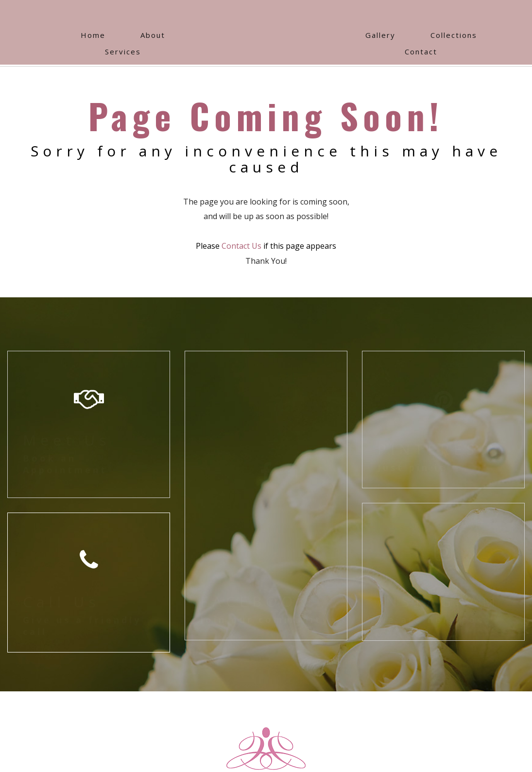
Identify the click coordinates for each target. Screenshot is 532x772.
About (153, 35)
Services (123, 51)
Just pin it (412, 467)
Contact (421, 51)
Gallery (380, 35)
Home (93, 35)
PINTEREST (435, 449)
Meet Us (67, 440)
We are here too (431, 619)
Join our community (265, 619)
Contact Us (241, 246)
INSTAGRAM (439, 601)
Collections (454, 35)
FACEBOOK (255, 601)
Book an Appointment (65, 464)
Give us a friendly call (82, 626)
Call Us (61, 602)
